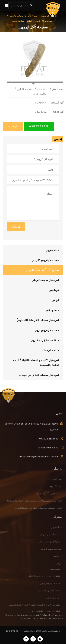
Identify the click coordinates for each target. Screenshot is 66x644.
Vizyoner (14, 631)
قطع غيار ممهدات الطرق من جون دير (38, 375)
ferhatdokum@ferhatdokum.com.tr (38, 459)
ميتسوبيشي (52, 310)
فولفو (56, 300)
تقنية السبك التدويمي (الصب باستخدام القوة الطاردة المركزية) (34, 503)
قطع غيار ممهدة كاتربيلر (46, 280)
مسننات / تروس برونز (47, 330)
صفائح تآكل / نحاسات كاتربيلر (43, 270)
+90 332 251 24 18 (48, 441)
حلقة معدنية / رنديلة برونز (45, 340)
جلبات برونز (53, 250)
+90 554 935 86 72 (48, 450)
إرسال (16, 227)
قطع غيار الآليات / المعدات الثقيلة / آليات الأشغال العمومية (36, 363)
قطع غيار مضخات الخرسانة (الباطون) (38, 320)
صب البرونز (56, 481)
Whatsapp (39, 126)
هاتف (13, 126)
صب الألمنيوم (56, 488)
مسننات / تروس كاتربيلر (46, 260)
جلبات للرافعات (50, 350)
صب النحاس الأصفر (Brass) (49, 495)
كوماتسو (54, 290)
